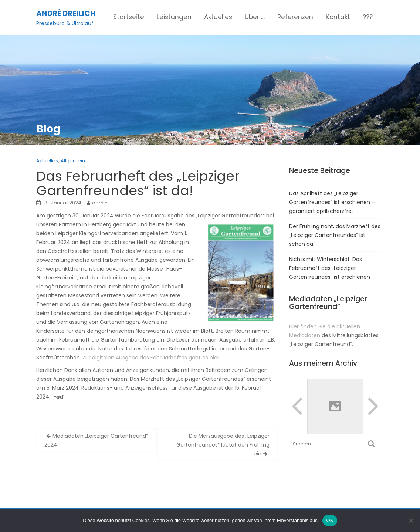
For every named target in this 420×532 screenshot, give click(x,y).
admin (100, 203)
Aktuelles (218, 17)
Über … (255, 17)
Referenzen (295, 17)
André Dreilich (66, 13)
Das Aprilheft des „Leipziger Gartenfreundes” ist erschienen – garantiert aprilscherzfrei (332, 202)
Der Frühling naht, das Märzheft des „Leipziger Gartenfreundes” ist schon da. (335, 235)
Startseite (129, 17)
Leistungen (174, 17)
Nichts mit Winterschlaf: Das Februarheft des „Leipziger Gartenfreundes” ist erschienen (330, 268)
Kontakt (338, 17)
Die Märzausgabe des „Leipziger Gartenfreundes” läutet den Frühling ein (223, 445)
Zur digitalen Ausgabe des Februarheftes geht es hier (151, 358)
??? (368, 17)
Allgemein (73, 161)
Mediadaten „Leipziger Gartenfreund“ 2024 (96, 440)
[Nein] (411, 521)
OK (330, 520)
